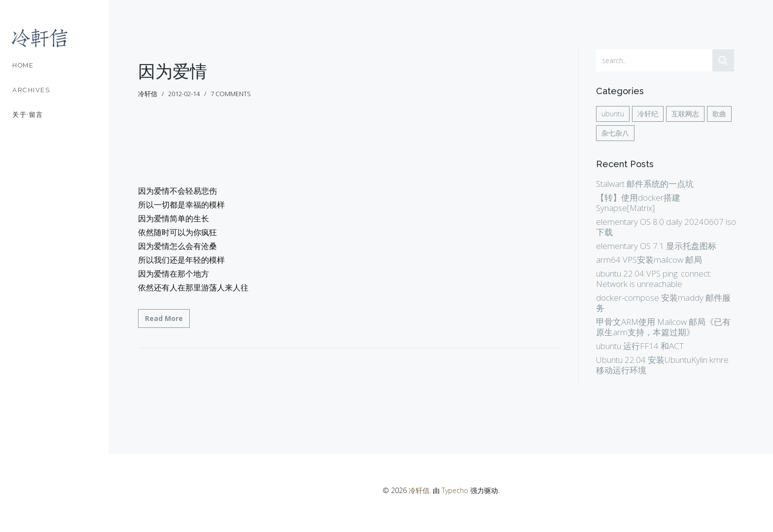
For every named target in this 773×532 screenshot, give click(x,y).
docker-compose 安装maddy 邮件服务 (663, 303)
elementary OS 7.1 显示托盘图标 (656, 246)
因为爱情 (173, 71)
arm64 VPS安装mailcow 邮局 (649, 260)
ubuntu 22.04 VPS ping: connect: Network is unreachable (654, 279)
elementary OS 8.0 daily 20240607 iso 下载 (666, 227)
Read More (164, 318)
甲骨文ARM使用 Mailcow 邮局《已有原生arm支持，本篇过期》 (663, 327)
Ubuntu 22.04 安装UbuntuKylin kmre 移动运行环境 (662, 365)
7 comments (231, 94)
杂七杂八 (615, 133)
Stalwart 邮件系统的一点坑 (645, 184)
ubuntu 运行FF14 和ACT (640, 346)
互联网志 (685, 114)
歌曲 (719, 114)
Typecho (455, 490)
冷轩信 (419, 490)
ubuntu (613, 114)
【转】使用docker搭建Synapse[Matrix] (638, 203)
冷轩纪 (648, 114)
